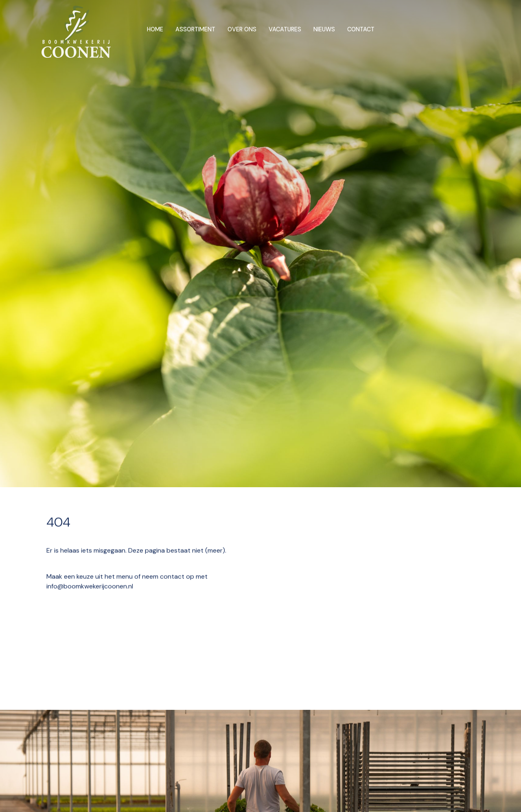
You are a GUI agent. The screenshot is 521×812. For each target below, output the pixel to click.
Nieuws (324, 29)
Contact (361, 29)
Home (155, 29)
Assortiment (195, 29)
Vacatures (285, 29)
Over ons (242, 29)
